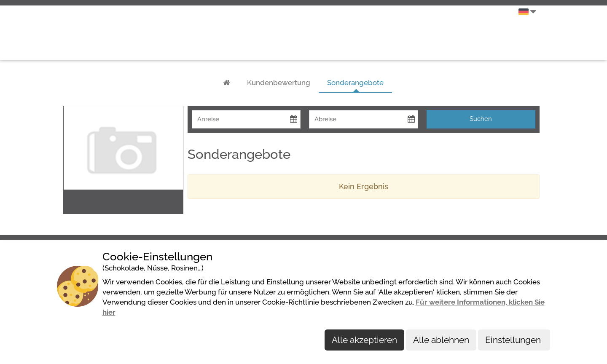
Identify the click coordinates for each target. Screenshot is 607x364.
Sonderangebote (355, 83)
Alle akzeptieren (364, 340)
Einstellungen (514, 340)
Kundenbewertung (279, 83)
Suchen (481, 119)
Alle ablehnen (441, 340)
